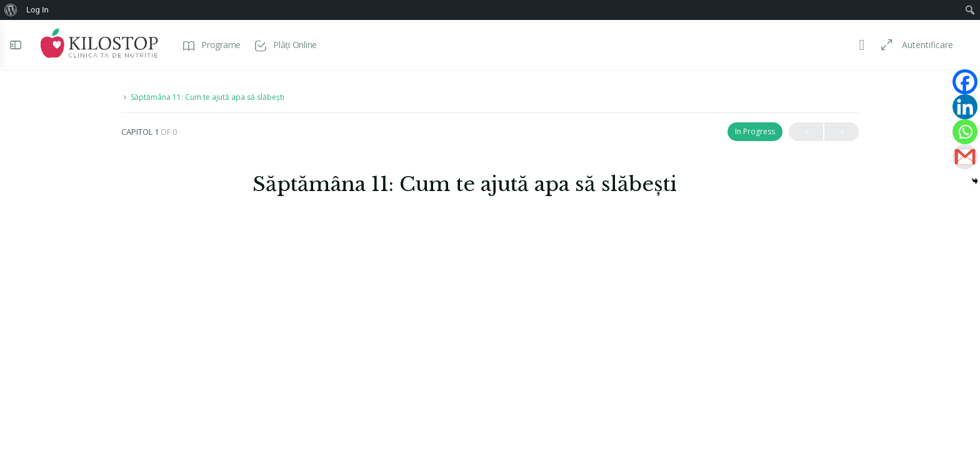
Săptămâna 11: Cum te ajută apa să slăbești (207, 97)
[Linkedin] (965, 107)
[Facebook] (965, 82)
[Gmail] (965, 157)
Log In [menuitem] (37, 10)
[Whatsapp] (965, 132)
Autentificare (922, 45)
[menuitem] (11, 10)
